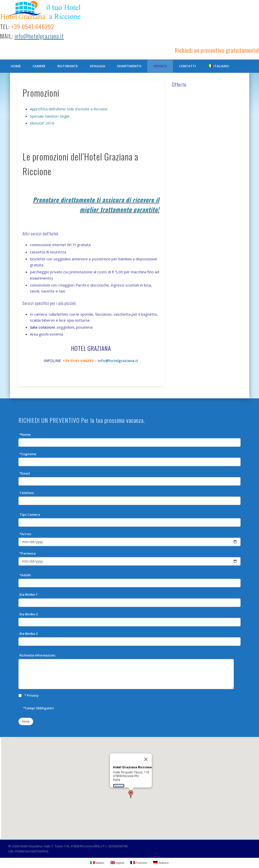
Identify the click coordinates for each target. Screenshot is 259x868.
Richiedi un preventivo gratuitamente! (217, 50)
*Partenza (28, 553)
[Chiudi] (146, 759)
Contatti (187, 66)
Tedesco (161, 863)
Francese (139, 863)
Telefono (27, 493)
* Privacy (32, 695)
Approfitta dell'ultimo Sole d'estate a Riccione (69, 109)
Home (16, 66)
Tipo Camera (30, 514)
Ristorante (68, 66)
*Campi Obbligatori (39, 708)
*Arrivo (25, 534)
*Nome (25, 434)
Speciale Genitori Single (50, 116)
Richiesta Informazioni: (38, 655)
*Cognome (28, 454)
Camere (39, 66)
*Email (25, 473)
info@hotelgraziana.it (39, 36)
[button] (131, 794)
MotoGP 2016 (42, 123)
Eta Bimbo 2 (29, 614)
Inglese (118, 863)
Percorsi (119, 786)
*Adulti (25, 575)
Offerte (160, 66)
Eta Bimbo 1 (29, 594)
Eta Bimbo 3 (29, 634)
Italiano (218, 66)
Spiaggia (97, 66)
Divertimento (129, 66)
